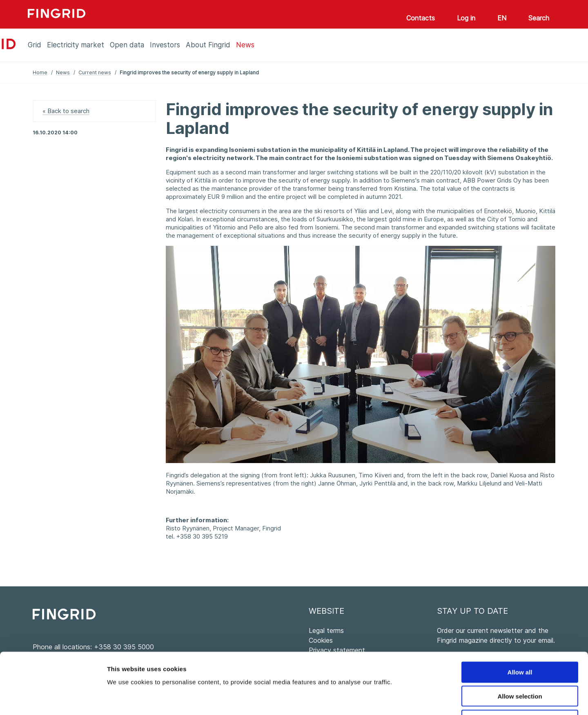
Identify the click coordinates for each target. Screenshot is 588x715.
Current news (95, 72)
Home (40, 72)
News (63, 72)
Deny (520, 663)
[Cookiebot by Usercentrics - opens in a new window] (53, 699)
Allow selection (520, 639)
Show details (429, 699)
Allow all (520, 615)
